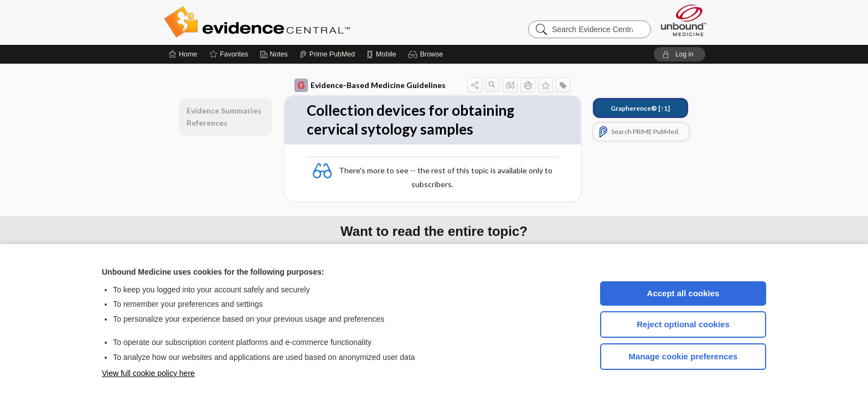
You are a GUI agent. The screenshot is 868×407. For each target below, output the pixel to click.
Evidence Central (301, 22)
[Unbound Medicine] (684, 20)
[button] (427, 54)
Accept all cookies (683, 293)
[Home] (183, 54)
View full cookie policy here (148, 373)
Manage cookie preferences (683, 356)
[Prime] (327, 54)
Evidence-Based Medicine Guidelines (370, 85)
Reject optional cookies (683, 324)
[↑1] (640, 108)
